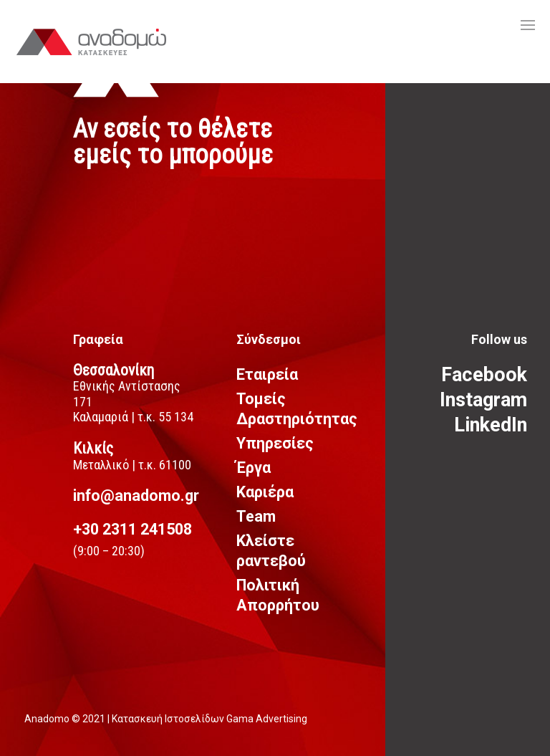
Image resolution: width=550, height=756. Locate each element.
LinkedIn (491, 425)
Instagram (483, 400)
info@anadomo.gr (136, 496)
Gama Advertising (267, 719)
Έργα (254, 468)
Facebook (484, 375)
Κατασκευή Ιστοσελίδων (169, 719)
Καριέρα (265, 492)
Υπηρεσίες (275, 443)
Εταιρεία (267, 374)
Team (256, 516)
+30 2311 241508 (132, 529)
